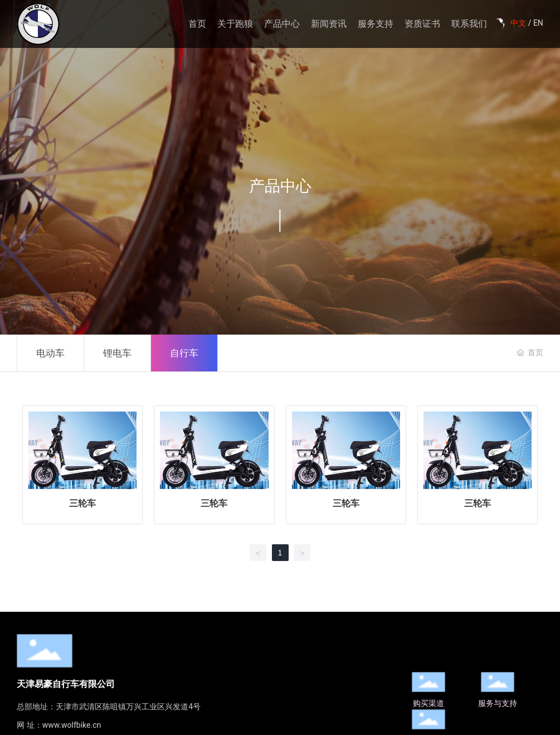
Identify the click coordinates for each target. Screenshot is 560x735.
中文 (518, 23)
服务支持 (376, 24)
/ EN (535, 23)
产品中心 (282, 24)
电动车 (50, 353)
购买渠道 (428, 703)
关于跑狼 (235, 24)
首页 (197, 24)
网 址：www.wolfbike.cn (59, 725)
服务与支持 (498, 703)
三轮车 (82, 503)
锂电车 (117, 353)
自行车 (184, 353)
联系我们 (469, 24)
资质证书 (422, 24)
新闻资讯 (329, 24)
